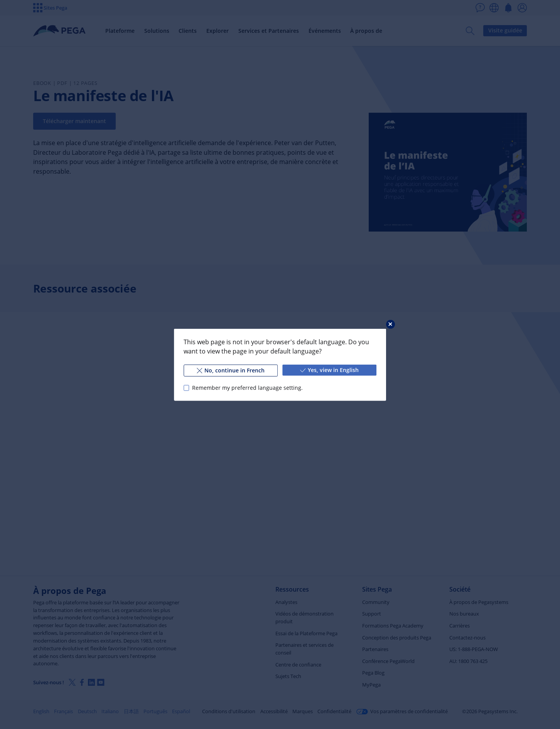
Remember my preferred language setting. (247, 388)
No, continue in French (231, 370)
